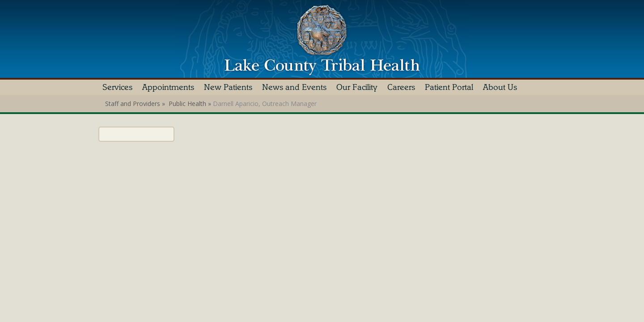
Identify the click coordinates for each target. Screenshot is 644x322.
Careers (401, 87)
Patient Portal (449, 87)
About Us (500, 87)
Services (117, 87)
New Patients (228, 87)
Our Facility (357, 87)
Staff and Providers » (136, 104)
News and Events (294, 87)
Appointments (168, 87)
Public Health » (191, 104)
